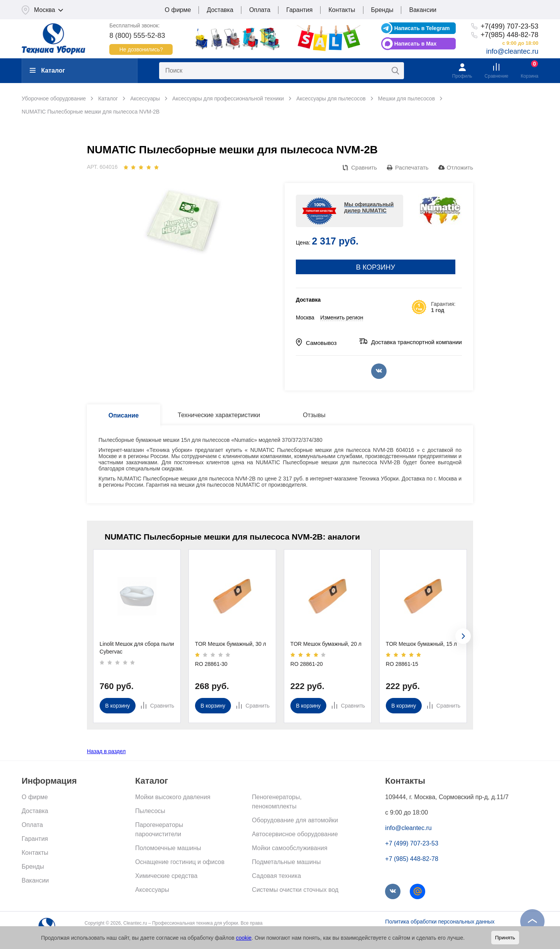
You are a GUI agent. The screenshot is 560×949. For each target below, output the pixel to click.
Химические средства (166, 876)
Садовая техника (276, 876)
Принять (505, 938)
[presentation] (463, 636)
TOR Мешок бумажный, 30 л (231, 644)
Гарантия (299, 10)
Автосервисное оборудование (295, 834)
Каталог (47, 70)
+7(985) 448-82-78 (509, 35)
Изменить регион (342, 317)
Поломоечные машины (168, 848)
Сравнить (364, 167)
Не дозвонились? (141, 49)
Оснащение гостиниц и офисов (180, 862)
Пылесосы (150, 811)
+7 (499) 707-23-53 (412, 843)
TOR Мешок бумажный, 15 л (421, 644)
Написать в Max (416, 44)
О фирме (178, 10)
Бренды (382, 10)
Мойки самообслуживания (289, 848)
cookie (244, 938)
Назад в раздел (106, 751)
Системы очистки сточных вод (295, 890)
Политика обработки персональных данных (440, 922)
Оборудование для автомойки (295, 820)
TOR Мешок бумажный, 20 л (326, 644)
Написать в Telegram (422, 28)
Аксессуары (152, 890)
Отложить (460, 167)
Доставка (220, 10)
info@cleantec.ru (512, 51)
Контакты (342, 10)
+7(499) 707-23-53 (509, 26)
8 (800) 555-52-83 (137, 36)
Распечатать (412, 167)
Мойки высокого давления (173, 797)
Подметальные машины (286, 862)
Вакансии (423, 10)
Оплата (260, 10)
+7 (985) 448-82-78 (412, 859)
